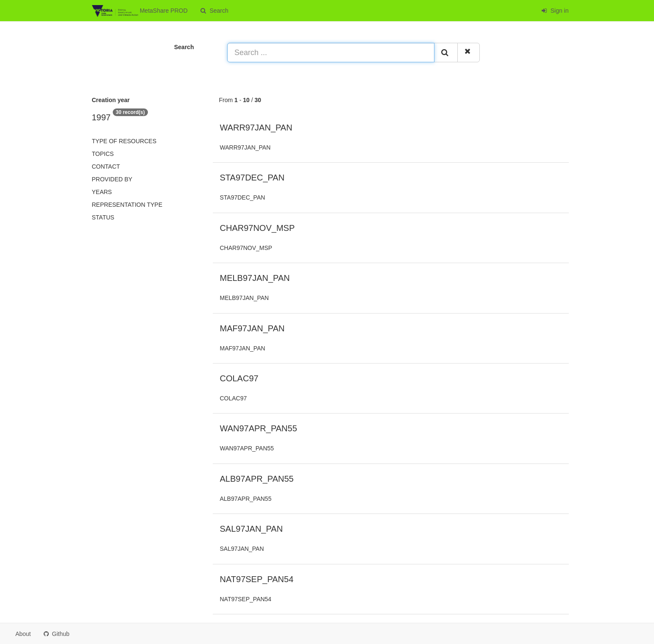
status (103, 217)
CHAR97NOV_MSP (257, 228)
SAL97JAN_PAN (252, 529)
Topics (103, 154)
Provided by (112, 179)
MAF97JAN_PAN (252, 328)
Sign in (555, 11)
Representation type (127, 205)
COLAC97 (239, 378)
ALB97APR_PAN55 (257, 479)
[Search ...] (331, 53)
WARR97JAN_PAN (256, 128)
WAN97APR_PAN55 (259, 428)
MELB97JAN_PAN (255, 278)
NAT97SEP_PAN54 (257, 579)
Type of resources (124, 141)
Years (102, 192)
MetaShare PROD (140, 11)
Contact (106, 167)
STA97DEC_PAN (252, 178)
